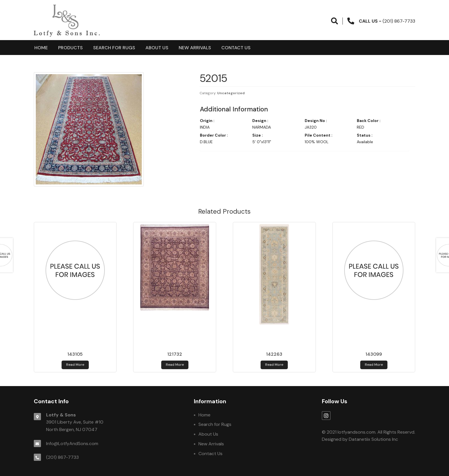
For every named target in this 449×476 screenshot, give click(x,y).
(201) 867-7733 (62, 457)
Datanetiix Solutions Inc (373, 439)
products (70, 48)
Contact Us (236, 48)
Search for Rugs (114, 48)
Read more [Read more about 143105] (75, 365)
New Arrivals (195, 48)
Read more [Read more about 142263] (274, 365)
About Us (157, 48)
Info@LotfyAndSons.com (72, 443)
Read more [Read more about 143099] (374, 365)
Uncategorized (231, 93)
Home (41, 48)
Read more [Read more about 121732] (175, 365)
